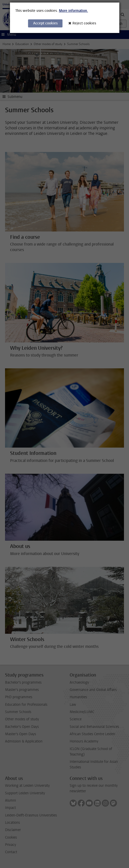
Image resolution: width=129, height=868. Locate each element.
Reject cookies (84, 23)
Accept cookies (45, 23)
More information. (73, 11)
